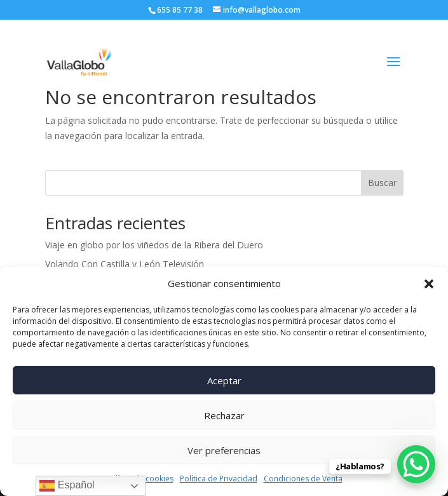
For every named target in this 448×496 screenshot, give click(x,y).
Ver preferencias (224, 450)
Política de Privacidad (219, 479)
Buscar (382, 183)
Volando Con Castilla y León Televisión (125, 264)
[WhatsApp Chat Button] (416, 464)
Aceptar (224, 380)
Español (67, 486)
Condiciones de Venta (303, 479)
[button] (429, 284)
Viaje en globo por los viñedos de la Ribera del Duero (154, 245)
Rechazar (224, 415)
